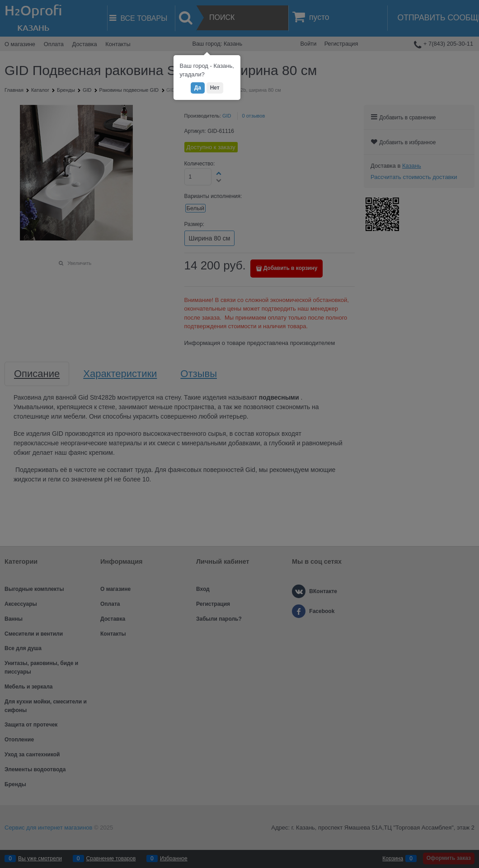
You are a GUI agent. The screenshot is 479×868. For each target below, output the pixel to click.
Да (198, 88)
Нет (215, 88)
